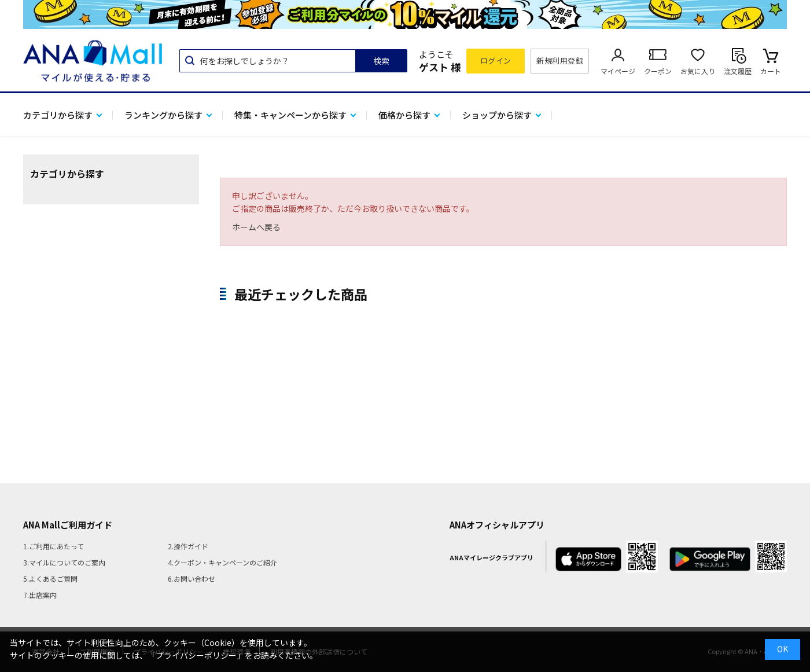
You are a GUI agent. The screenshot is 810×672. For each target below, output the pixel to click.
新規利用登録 (560, 60)
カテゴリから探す (58, 115)
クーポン (658, 71)
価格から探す (404, 115)
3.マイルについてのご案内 (64, 562)
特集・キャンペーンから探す (290, 115)
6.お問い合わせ (192, 579)
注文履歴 (738, 71)
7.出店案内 (40, 595)
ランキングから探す (163, 115)
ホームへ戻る (256, 227)
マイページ (618, 71)
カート (771, 71)
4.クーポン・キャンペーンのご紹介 (222, 562)
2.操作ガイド (188, 546)
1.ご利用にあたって (54, 546)
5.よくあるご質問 (50, 579)
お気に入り (698, 71)
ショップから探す (497, 115)
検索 (381, 61)
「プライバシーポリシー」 (196, 655)
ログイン (496, 60)
